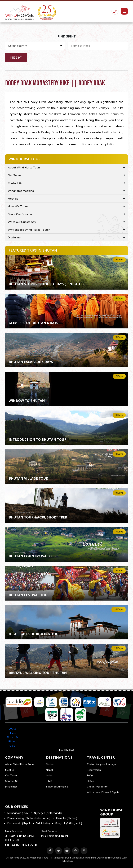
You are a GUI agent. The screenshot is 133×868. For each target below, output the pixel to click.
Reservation (94, 770)
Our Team (14, 175)
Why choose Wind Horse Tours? (29, 230)
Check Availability (97, 787)
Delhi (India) (43, 823)
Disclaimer (15, 237)
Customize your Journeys (101, 764)
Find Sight (16, 58)
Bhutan (50, 764)
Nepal (49, 770)
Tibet (49, 781)
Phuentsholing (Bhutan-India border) (29, 818)
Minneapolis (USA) (18, 813)
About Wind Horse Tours (24, 167)
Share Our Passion (20, 214)
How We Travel (18, 206)
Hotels (91, 781)
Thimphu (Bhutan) (66, 818)
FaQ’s (90, 775)
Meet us (13, 199)
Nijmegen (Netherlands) (48, 813)
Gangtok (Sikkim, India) (69, 823)
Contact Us (15, 183)
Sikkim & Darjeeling (57, 787)
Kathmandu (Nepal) (19, 823)
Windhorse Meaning (21, 191)
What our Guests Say (22, 222)
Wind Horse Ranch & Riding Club (12, 737)
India (49, 775)
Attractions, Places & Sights (103, 792)
